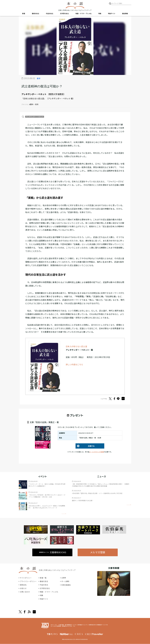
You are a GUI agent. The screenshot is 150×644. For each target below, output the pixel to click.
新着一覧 (43, 578)
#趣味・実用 (34, 104)
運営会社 (23, 585)
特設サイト (112, 14)
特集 (100, 14)
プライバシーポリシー (28, 581)
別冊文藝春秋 (66, 585)
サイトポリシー (26, 578)
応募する (85, 446)
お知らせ (23, 588)
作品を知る (50, 14)
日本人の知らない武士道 (76, 346)
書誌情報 (125, 14)
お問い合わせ (25, 592)
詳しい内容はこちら (74, 365)
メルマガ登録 (98, 552)
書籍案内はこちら (53, 552)
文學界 (64, 578)
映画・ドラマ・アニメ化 (84, 14)
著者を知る (36, 14)
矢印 (64, 514)
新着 (24, 14)
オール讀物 (66, 581)
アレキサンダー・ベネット (34, 94)
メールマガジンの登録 (97, 452)
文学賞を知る (64, 14)
